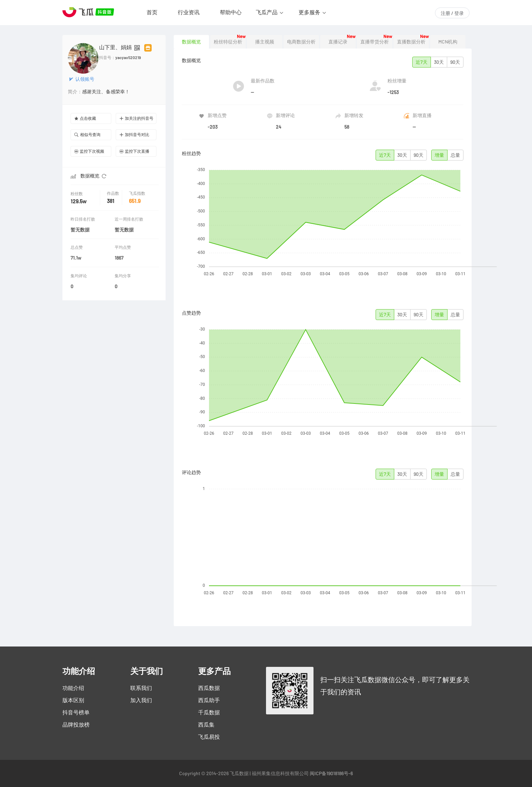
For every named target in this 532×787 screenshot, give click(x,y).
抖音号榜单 (76, 712)
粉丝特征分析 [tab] (228, 42)
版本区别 (73, 700)
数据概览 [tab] (191, 42)
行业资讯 (189, 12)
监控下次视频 (89, 151)
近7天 (422, 62)
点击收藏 (85, 118)
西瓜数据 (209, 688)
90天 (455, 62)
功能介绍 (73, 688)
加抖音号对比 (134, 135)
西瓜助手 (209, 700)
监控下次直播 (134, 151)
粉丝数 (77, 194)
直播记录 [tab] (338, 42)
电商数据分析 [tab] (301, 42)
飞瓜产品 (267, 12)
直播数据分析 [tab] (411, 42)
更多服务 (309, 12)
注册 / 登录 (452, 13)
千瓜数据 (209, 712)
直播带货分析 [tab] (375, 42)
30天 (439, 62)
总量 (455, 155)
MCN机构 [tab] (448, 42)
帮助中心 (231, 12)
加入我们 (141, 700)
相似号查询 (87, 135)
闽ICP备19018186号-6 (331, 773)
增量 (439, 155)
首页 (152, 12)
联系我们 (141, 688)
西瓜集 (206, 725)
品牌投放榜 (76, 725)
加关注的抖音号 (136, 118)
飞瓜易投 (209, 737)
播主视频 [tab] (265, 42)
